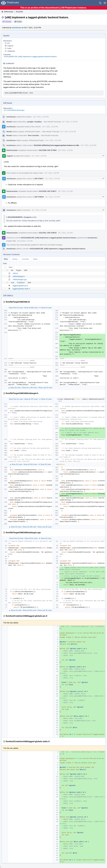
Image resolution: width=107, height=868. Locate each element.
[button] (105, 3)
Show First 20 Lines (16, 308)
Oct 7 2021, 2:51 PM (65, 191)
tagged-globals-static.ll (21, 289)
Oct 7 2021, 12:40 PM (89, 145)
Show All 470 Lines (31, 399)
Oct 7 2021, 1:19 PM (65, 150)
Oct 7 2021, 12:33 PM (53, 140)
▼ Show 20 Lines (45, 308)
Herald (9, 122)
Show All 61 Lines (31, 538)
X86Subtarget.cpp (20, 279)
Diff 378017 (39, 179)
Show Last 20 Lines (45, 388)
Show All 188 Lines (30, 527)
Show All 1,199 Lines (30, 388)
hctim (9, 48)
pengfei (30, 122)
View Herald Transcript (52, 122)
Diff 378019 (39, 197)
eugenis (10, 46)
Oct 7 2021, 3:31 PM (65, 233)
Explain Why (11, 241)
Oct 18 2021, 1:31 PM (25, 241)
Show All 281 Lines (30, 610)
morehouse (17, 28)
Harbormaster (12, 150)
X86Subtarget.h (19, 276)
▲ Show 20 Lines (14, 388)
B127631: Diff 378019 (48, 233)
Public (19, 22)
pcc (9, 43)
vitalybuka (11, 51)
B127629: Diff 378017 (48, 191)
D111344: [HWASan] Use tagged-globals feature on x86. (57, 145)
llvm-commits (33, 135)
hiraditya (38, 122)
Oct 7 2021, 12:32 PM (41, 117)
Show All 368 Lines (31, 308)
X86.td (15, 273)
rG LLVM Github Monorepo (14, 110)
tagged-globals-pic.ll (20, 286)
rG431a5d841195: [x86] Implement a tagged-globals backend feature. (30, 57)
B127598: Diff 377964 (48, 150)
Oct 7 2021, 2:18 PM (39, 156)
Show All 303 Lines (30, 464)
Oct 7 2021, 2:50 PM (52, 179)
